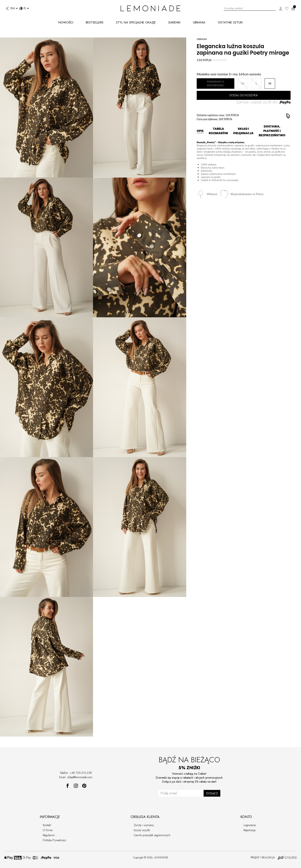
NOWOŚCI (66, 22)
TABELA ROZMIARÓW (218, 131)
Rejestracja (249, 830)
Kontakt (47, 825)
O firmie (48, 830)
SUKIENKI (174, 22)
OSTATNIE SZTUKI (230, 22)
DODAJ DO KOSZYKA (244, 95)
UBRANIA (199, 22)
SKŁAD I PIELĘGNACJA (243, 131)
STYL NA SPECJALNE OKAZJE (136, 22)
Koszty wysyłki (142, 830)
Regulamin (49, 835)
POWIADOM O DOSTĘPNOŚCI (216, 83)
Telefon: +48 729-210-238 (76, 773)
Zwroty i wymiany (144, 825)
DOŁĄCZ (212, 793)
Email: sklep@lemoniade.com (76, 777)
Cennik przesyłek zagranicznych (152, 835)
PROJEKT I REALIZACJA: (274, 858)
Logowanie (250, 825)
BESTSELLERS (95, 22)
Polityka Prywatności (55, 840)
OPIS (200, 131)
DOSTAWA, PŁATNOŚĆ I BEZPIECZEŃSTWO (272, 131)
